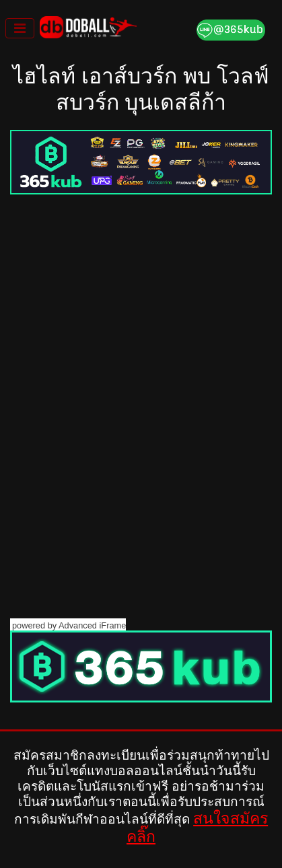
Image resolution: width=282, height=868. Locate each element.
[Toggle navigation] (20, 28)
